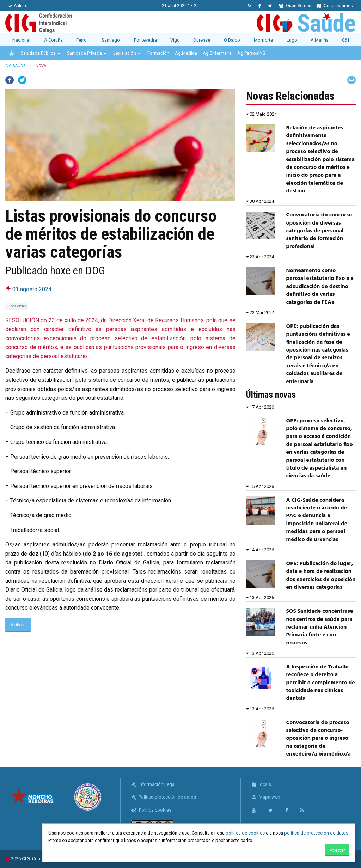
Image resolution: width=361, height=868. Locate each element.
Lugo (292, 40)
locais (261, 784)
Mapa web (266, 797)
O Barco (232, 40)
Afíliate (18, 6)
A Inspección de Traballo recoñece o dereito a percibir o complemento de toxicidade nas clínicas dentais (320, 683)
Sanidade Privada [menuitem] (84, 53)
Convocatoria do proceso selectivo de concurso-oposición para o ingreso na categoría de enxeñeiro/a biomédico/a (318, 739)
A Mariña (320, 40)
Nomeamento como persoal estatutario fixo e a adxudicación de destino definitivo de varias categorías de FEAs (320, 287)
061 (346, 40)
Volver (18, 625)
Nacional (21, 40)
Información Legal (154, 784)
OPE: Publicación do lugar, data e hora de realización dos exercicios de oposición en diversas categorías (321, 576)
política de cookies (245, 833)
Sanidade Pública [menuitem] (38, 53)
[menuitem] (12, 53)
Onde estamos (335, 6)
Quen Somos (295, 6)
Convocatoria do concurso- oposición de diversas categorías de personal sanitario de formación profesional (320, 231)
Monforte (263, 40)
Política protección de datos (164, 797)
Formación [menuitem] (158, 53)
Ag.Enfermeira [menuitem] (217, 53)
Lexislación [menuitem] (125, 53)
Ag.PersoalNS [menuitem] (251, 53)
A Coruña (53, 40)
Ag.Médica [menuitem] (186, 53)
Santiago (111, 40)
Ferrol (82, 40)
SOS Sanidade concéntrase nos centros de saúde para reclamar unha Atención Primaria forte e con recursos (319, 627)
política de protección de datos (316, 833)
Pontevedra (145, 40)
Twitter (22, 80)
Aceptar (337, 850)
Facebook (10, 80)
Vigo (175, 40)
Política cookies (151, 810)
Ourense (202, 40)
